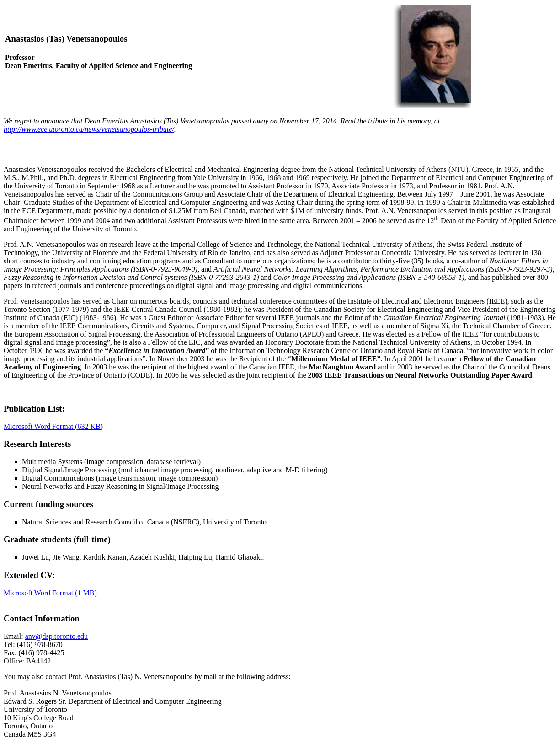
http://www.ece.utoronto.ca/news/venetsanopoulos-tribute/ (89, 129)
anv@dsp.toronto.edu (56, 636)
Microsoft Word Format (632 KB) (53, 426)
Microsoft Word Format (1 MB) (50, 593)
